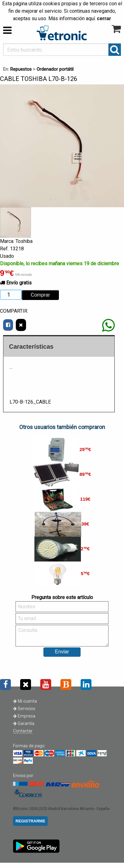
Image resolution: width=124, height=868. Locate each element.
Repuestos (21, 69)
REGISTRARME (30, 821)
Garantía (24, 723)
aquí (90, 18)
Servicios (24, 709)
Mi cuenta (25, 701)
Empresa (24, 716)
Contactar (23, 731)
